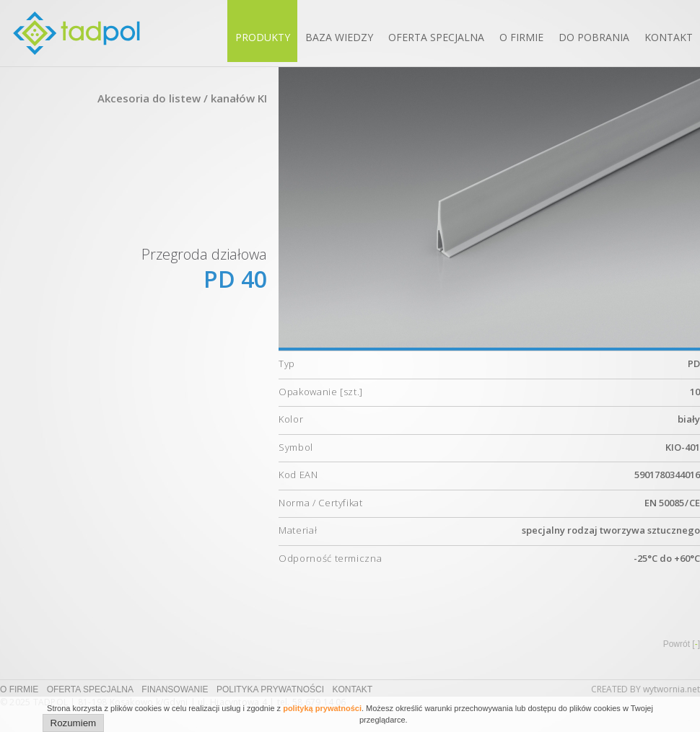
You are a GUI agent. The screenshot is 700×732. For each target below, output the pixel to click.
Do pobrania (594, 37)
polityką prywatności (322, 708)
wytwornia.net (671, 689)
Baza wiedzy (339, 37)
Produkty (263, 37)
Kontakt (669, 37)
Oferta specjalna (436, 37)
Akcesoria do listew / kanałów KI (182, 98)
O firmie (521, 37)
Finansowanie (175, 689)
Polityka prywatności (270, 689)
